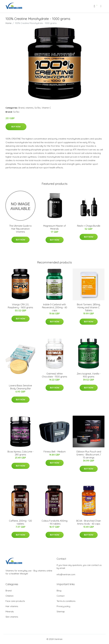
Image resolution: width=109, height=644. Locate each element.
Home (9, 23)
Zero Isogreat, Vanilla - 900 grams (89, 375)
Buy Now (16, 127)
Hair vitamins (12, 606)
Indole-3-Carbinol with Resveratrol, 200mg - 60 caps (55, 307)
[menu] (101, 6)
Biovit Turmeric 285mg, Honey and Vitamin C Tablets (89, 307)
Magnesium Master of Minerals (55, 227)
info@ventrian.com (66, 574)
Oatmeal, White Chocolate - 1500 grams (54, 375)
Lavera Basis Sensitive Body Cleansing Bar (20, 387)
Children (10, 596)
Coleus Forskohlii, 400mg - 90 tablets (54, 522)
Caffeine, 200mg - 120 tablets (20, 522)
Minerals (10, 612)
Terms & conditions (66, 601)
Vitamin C (46, 108)
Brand (21, 108)
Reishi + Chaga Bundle (89, 226)
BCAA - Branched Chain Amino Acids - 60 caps (89, 522)
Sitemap (61, 612)
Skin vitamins (12, 617)
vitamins (29, 108)
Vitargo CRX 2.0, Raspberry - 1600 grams (20, 306)
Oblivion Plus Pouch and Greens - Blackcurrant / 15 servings (89, 455)
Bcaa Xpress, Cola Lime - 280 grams (21, 453)
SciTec (38, 108)
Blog (59, 591)
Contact (61, 596)
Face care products (15, 601)
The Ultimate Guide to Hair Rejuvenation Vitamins (20, 229)
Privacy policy (63, 606)
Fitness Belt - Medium (55, 452)
